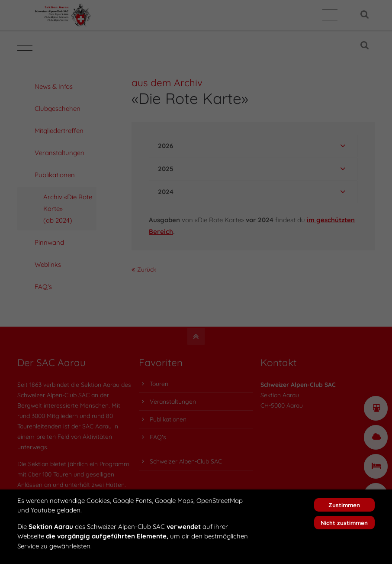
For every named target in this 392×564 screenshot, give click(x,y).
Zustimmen (344, 505)
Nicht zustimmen (344, 523)
